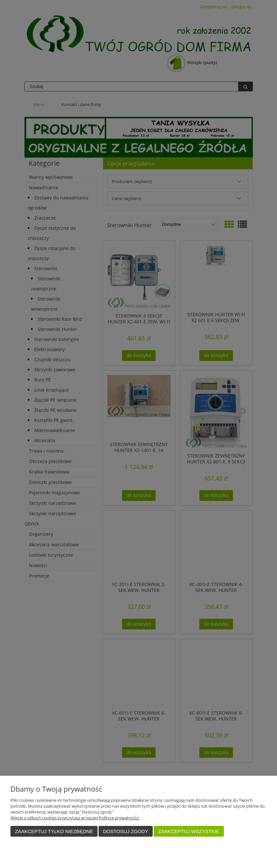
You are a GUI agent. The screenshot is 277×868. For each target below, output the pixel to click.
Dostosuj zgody (126, 831)
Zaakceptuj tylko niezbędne (54, 831)
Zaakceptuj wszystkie (189, 831)
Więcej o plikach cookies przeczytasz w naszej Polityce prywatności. (75, 818)
